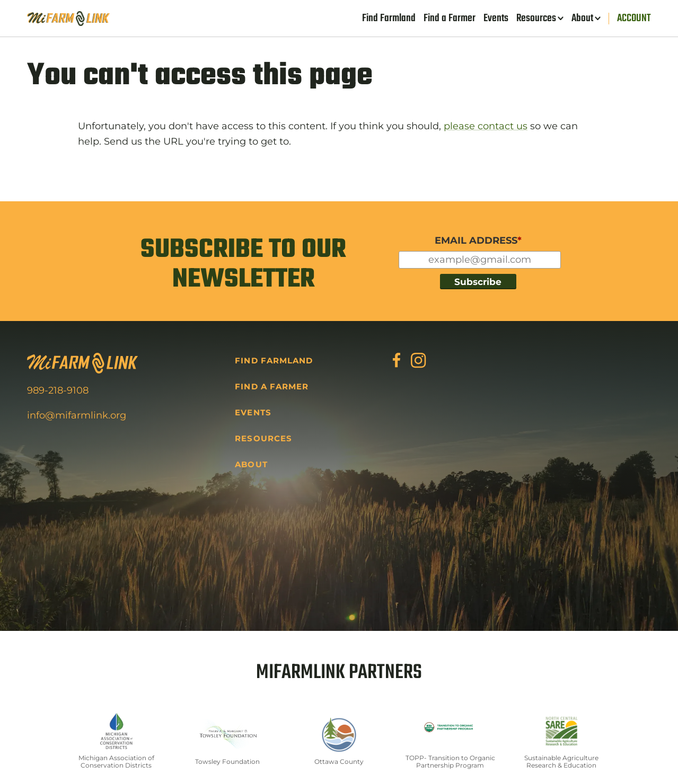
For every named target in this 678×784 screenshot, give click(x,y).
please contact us (486, 126)
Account (634, 19)
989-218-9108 (58, 390)
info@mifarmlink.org (77, 415)
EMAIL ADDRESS (478, 240)
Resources (536, 19)
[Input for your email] (480, 260)
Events (496, 19)
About (582, 19)
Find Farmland (389, 19)
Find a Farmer (450, 19)
